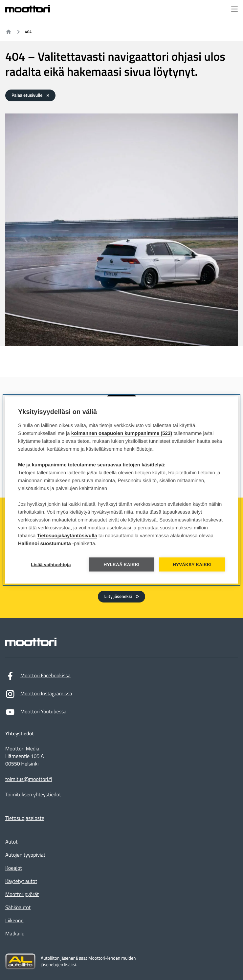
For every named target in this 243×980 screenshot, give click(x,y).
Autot (11, 842)
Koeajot (14, 868)
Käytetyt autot (21, 881)
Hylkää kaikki (121, 565)
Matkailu (15, 934)
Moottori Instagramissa (39, 695)
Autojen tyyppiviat (25, 855)
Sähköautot (18, 908)
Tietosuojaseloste (25, 818)
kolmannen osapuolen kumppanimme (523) (122, 433)
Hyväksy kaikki (192, 565)
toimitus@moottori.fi (29, 779)
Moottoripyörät (22, 894)
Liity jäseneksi (118, 596)
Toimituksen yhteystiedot (33, 795)
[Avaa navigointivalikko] (234, 10)
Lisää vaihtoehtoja (51, 565)
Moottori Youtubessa (36, 714)
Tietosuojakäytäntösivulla (67, 536)
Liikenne (14, 921)
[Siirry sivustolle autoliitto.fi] (20, 962)
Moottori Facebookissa (38, 677)
